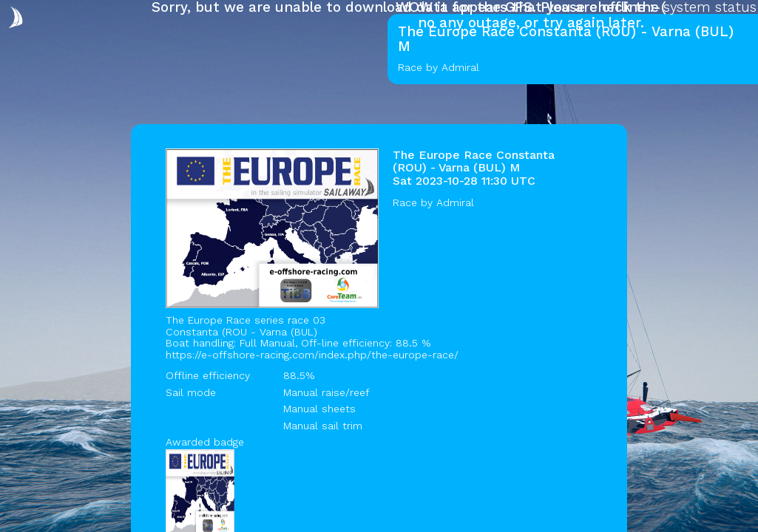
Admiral (455, 202)
